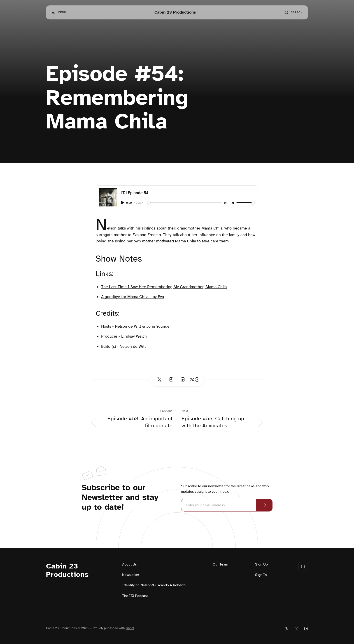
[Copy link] (195, 379)
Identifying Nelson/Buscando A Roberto (154, 585)
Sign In (261, 575)
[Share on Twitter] (159, 379)
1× (225, 203)
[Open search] (293, 12)
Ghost (130, 628)
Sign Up (261, 564)
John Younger (159, 326)
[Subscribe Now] (264, 505)
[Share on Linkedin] (183, 379)
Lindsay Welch (134, 336)
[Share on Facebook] (171, 379)
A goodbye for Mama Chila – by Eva (133, 297)
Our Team (220, 564)
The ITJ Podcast (135, 596)
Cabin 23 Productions (67, 571)
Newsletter (131, 575)
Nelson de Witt (128, 326)
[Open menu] (59, 12)
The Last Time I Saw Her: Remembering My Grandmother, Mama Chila (164, 287)
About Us (129, 564)
